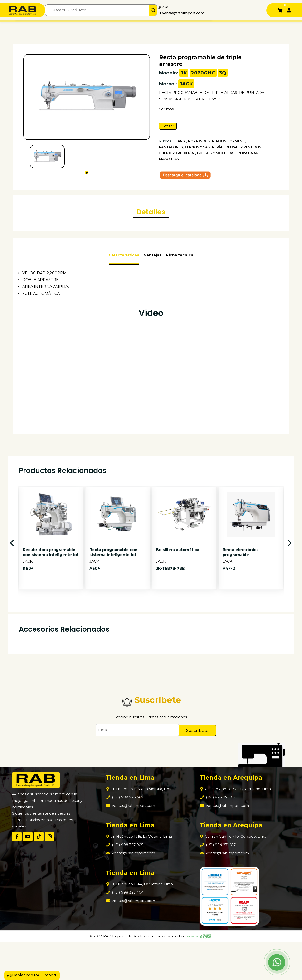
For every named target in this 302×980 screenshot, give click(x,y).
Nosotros (40, 26)
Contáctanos (171, 26)
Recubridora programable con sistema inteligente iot (51, 596)
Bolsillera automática (178, 594)
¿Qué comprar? (110, 26)
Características (124, 279)
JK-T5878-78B (170, 613)
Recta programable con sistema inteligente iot (113, 596)
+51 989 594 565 (233, 26)
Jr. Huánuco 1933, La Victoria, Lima (142, 827)
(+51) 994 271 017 (215, 835)
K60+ (28, 613)
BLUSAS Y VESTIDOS (243, 149)
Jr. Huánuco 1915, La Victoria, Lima (141, 874)
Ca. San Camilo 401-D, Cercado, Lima (233, 827)
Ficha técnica (180, 279)
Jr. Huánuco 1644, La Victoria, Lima (142, 922)
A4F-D (229, 613)
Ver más (166, 111)
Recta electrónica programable (241, 596)
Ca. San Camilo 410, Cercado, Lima (230, 874)
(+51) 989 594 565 (127, 835)
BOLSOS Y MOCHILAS (216, 155)
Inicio (22, 26)
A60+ (95, 613)
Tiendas (134, 26)
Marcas (59, 26)
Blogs (151, 26)
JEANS (180, 143)
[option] (51, 585)
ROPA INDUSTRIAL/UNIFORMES (215, 143)
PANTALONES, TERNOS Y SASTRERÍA (191, 149)
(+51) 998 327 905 (127, 883)
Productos (79, 26)
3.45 (219, 7)
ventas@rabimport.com (238, 13)
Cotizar (169, 128)
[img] (200, 10)
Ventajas (153, 279)
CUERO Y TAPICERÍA (177, 155)
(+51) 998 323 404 (127, 930)
